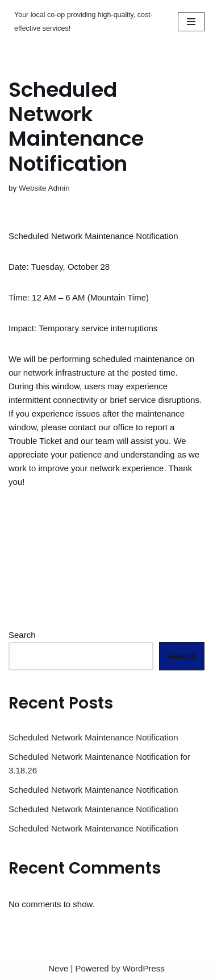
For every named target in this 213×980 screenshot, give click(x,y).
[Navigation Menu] (191, 22)
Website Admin (44, 188)
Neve (58, 968)
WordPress (144, 968)
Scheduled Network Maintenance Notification (93, 737)
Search (22, 635)
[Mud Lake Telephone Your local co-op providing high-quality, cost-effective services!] (85, 22)
